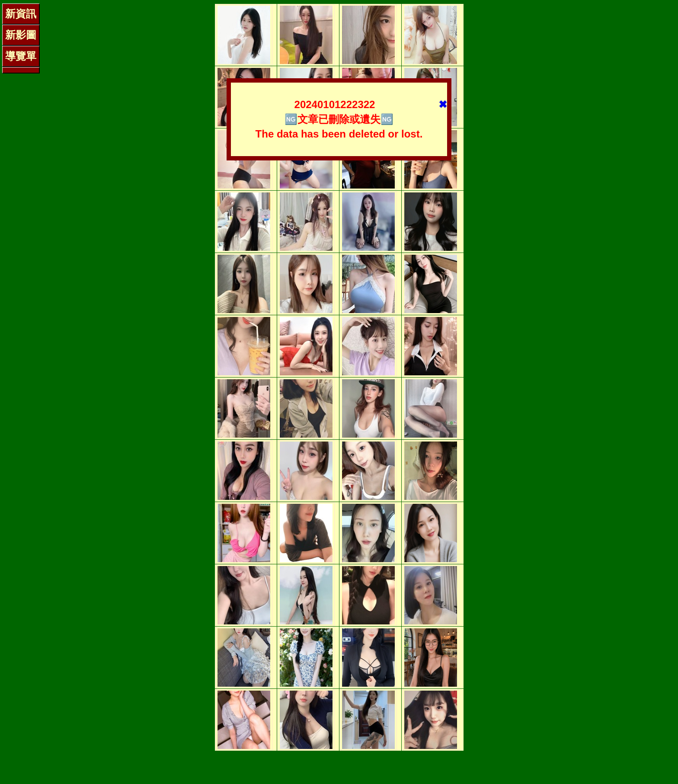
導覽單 (21, 56)
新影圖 (21, 35)
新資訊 (21, 14)
